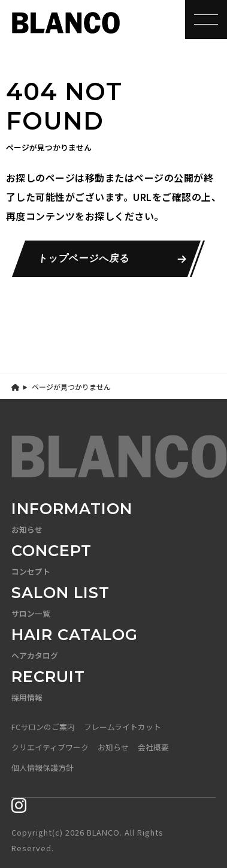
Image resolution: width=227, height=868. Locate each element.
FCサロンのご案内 (43, 727)
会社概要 (153, 747)
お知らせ (113, 747)
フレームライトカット (122, 727)
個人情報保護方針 (43, 768)
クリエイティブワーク (50, 747)
